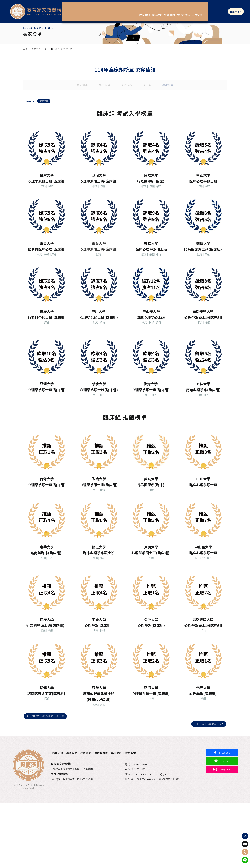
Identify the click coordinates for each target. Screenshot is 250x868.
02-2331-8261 (139, 833)
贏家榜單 (36, 83)
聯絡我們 (233, 9)
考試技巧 (126, 126)
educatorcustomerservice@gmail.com (153, 838)
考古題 (148, 126)
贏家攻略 (157, 9)
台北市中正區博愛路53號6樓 (83, 833)
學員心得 (104, 126)
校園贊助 (174, 9)
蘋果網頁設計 (26, 854)
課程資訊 (140, 9)
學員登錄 (211, 9)
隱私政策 (138, 817)
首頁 (25, 83)
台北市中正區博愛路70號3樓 (83, 843)
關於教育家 (193, 9)
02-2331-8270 (139, 828)
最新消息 (81, 126)
